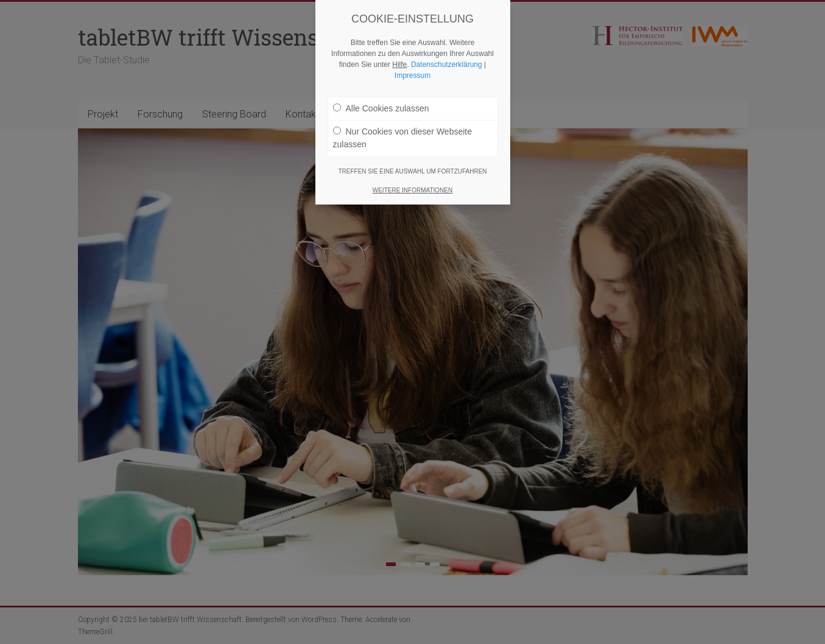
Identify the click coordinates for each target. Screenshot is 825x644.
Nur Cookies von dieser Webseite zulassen (403, 137)
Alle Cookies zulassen (381, 108)
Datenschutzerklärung (447, 64)
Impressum (412, 75)
